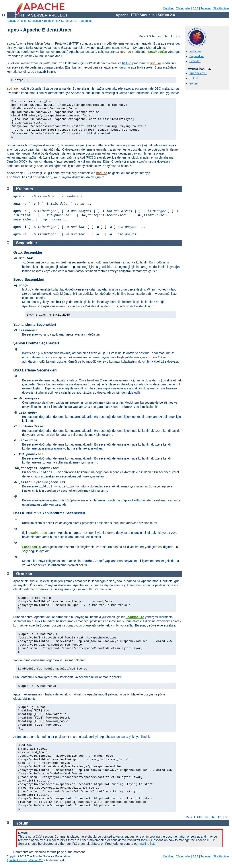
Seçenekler (197, 56)
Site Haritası (221, 8)
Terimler (206, 8)
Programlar (85, 21)
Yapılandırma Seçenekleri (35, 325)
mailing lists (147, 844)
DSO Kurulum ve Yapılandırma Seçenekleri (49, 513)
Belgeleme (51, 21)
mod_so (125, 52)
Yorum (194, 83)
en (159, 36)
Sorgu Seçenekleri (29, 280)
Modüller (168, 8)
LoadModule (158, 52)
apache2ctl (198, 73)
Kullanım (195, 51)
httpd (127, 63)
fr (166, 36)
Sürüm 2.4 (68, 21)
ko (173, 36)
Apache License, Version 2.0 (25, 860)
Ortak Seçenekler (28, 252)
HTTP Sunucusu (30, 21)
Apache (12, 21)
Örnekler (195, 61)
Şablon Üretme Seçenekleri (36, 343)
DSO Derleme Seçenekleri (35, 370)
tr (180, 36)
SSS (195, 8)
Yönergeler (183, 8)
